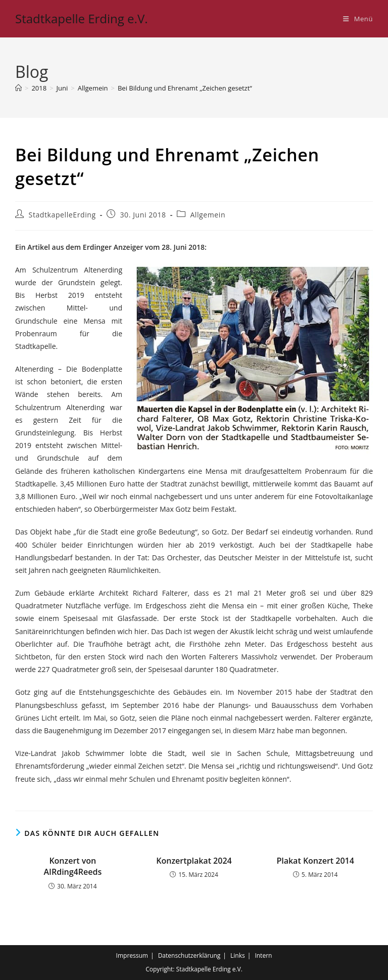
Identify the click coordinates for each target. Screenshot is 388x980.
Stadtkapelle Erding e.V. (82, 18)
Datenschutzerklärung (189, 955)
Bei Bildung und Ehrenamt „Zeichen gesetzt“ (185, 88)
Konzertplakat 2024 (194, 861)
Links (238, 955)
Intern (263, 955)
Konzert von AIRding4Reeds (72, 866)
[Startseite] (18, 88)
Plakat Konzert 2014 (315, 861)
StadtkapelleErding (62, 215)
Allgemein (208, 215)
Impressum (132, 955)
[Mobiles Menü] (358, 19)
